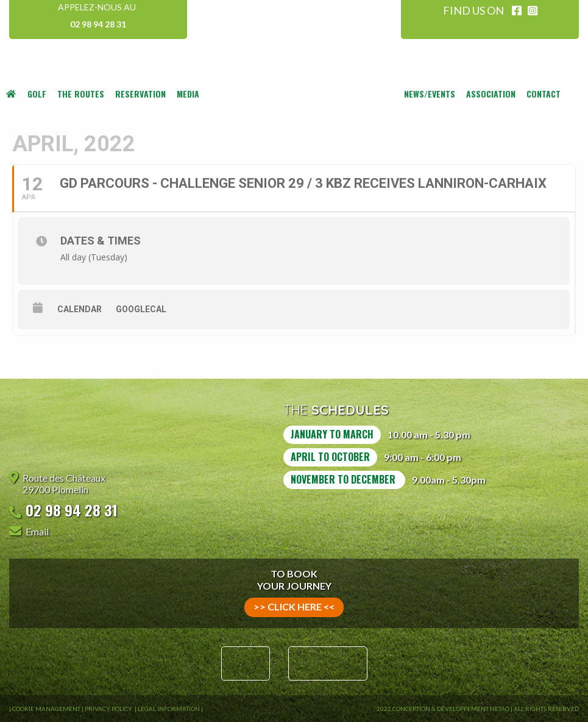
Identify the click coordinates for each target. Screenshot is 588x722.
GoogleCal (141, 309)
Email (37, 531)
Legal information (169, 709)
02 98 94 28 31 (98, 24)
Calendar (80, 309)
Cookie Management (46, 709)
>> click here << (294, 606)
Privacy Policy (109, 709)
